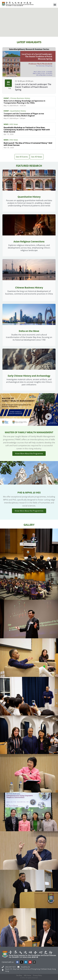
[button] (55, 5)
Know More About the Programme (29, 453)
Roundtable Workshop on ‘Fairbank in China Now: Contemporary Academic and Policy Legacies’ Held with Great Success (27, 130)
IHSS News (14, 124)
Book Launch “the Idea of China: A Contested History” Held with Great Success (28, 144)
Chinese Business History (20, 98)
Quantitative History (18, 111)
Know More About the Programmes (29, 511)
